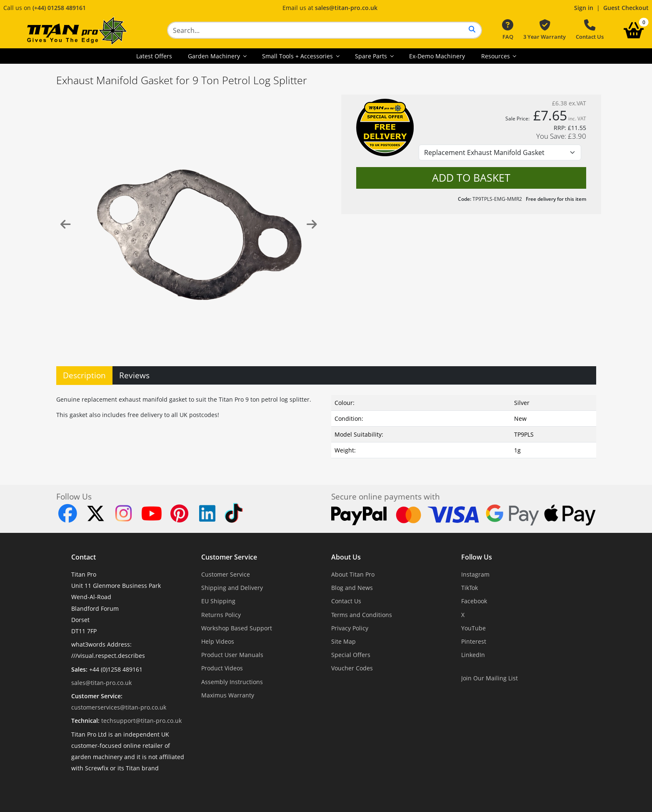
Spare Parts (372, 56)
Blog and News (352, 588)
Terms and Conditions (362, 615)
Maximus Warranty (228, 695)
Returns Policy (221, 615)
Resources (496, 56)
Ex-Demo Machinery (437, 56)
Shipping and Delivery (232, 588)
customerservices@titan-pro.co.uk (119, 707)
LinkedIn (473, 655)
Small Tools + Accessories (298, 56)
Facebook (474, 601)
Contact (84, 557)
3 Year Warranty (545, 30)
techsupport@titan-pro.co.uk (141, 721)
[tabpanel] (326, 425)
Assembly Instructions (232, 682)
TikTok (470, 588)
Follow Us (477, 557)
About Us (346, 557)
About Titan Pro (353, 574)
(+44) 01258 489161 (59, 8)
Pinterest (474, 641)
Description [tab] (84, 375)
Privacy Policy (350, 628)
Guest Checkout (626, 8)
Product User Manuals (232, 655)
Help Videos (218, 641)
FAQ (508, 30)
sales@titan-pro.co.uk (346, 8)
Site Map (343, 641)
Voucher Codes (352, 668)
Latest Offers (154, 56)
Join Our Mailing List (490, 678)
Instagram (475, 574)
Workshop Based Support (237, 628)
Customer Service (229, 557)
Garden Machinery (215, 56)
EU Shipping (218, 601)
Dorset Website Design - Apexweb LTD (355, 788)
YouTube (473, 628)
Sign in (584, 8)
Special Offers (351, 655)
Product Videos (222, 668)
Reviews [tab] (134, 375)
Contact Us (590, 30)
